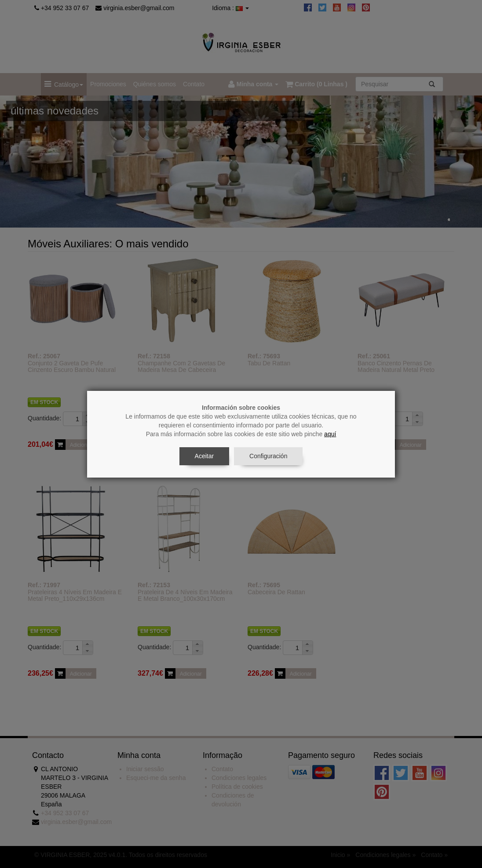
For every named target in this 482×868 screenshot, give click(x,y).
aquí (330, 434)
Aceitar (204, 456)
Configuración (268, 456)
